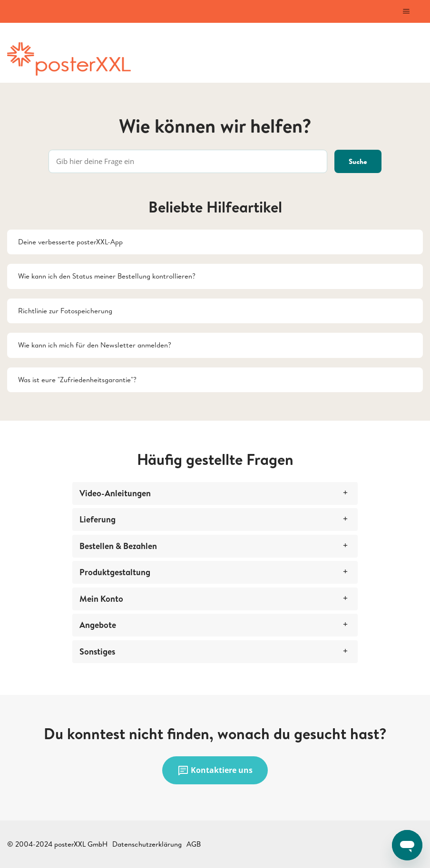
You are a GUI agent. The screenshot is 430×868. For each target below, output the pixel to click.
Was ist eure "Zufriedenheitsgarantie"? (77, 380)
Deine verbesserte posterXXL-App (70, 242)
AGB (194, 844)
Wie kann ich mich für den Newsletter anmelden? (95, 345)
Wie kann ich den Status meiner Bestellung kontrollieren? (107, 276)
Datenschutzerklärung (147, 844)
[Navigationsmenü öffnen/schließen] (406, 11)
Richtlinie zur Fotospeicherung (65, 311)
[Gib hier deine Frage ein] (188, 161)
